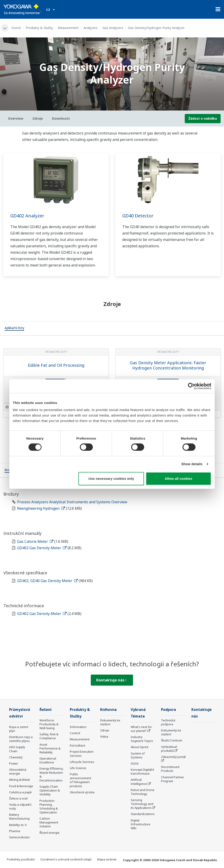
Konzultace (78, 745)
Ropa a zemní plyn (19, 729)
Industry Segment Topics (142, 739)
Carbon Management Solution (49, 822)
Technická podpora (168, 722)
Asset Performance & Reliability (50, 748)
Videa (104, 736)
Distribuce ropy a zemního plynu (21, 739)
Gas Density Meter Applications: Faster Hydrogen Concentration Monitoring (168, 365)
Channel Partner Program (173, 779)
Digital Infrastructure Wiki (141, 824)
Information (78, 727)
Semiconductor (20, 837)
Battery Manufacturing (19, 817)
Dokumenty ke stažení (110, 722)
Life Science (78, 768)
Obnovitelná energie (18, 772)
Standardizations (143, 814)
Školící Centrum (172, 740)
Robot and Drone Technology (143, 792)
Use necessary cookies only (111, 479)
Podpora (169, 710)
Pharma (15, 831)
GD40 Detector (138, 216)
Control (75, 733)
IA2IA (135, 763)
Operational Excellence (48, 760)
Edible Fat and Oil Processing (56, 365)
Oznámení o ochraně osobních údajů (66, 859)
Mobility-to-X (18, 825)
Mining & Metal (19, 780)
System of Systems (138, 755)
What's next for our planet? (141, 729)
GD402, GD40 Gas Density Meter (47, 581)
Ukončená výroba (82, 792)
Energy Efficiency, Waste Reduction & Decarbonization (52, 774)
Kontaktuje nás (111, 680)
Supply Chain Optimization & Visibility (50, 790)
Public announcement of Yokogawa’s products (80, 780)
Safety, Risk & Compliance (49, 736)
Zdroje (105, 730)
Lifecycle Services (82, 762)
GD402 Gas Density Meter (42, 548)
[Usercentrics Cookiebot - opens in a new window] (191, 386)
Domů (16, 28)
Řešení (46, 710)
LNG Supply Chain (17, 749)
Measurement (68, 28)
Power (14, 763)
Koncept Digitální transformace (142, 772)
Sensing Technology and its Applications (142, 804)
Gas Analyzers (113, 28)
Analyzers (91, 28)
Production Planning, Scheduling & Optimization (49, 806)
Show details (192, 464)
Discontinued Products (170, 769)
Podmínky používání (21, 859)
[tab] (14, 328)
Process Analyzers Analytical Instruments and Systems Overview (72, 502)
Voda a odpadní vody (20, 806)
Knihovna (108, 710)
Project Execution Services (82, 753)
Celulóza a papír (21, 792)
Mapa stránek (107, 859)
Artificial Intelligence (139, 782)
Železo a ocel (18, 798)
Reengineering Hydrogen (41, 508)
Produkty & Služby (39, 28)
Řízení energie (49, 833)
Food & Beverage (21, 786)
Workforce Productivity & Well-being (49, 724)
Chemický (16, 757)
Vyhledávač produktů (169, 749)
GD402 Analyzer (27, 216)
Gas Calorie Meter (35, 541)
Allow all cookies (178, 479)
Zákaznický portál (173, 757)
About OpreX (140, 747)
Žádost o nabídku (203, 118)
